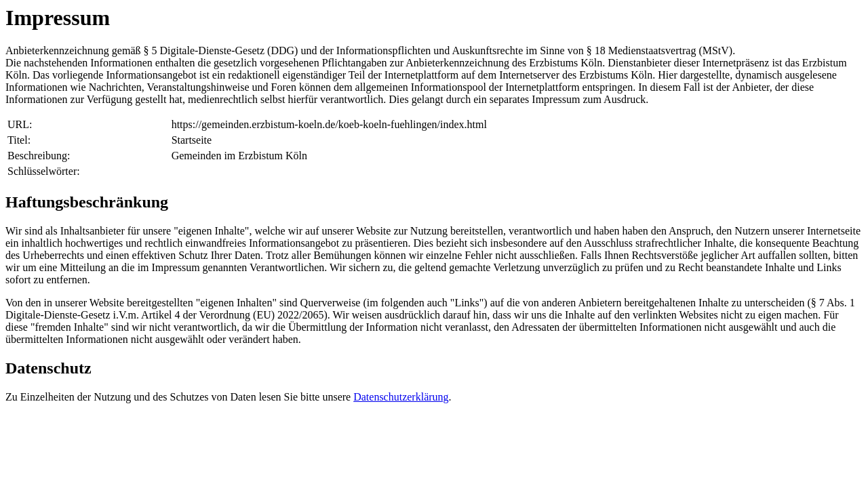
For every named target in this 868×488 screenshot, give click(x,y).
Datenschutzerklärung (401, 397)
